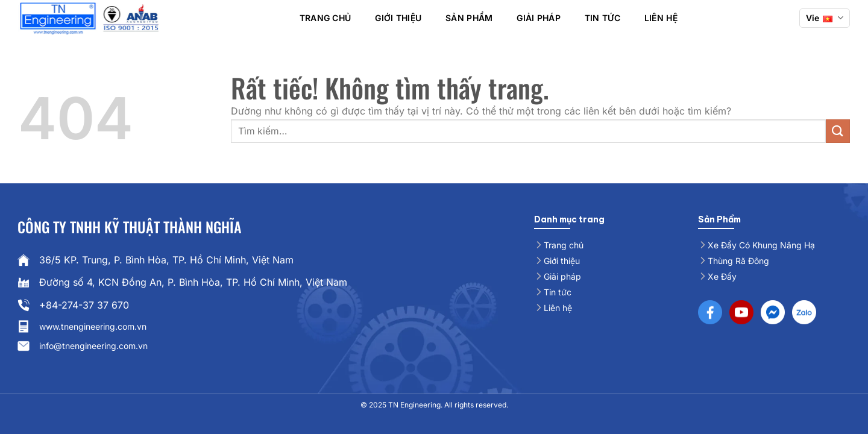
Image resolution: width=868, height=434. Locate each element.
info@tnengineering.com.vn (93, 346)
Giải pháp (539, 18)
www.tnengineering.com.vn (93, 326)
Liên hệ (661, 18)
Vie (825, 18)
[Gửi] (838, 131)
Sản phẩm (469, 18)
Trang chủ (325, 18)
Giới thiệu (398, 18)
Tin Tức (602, 18)
